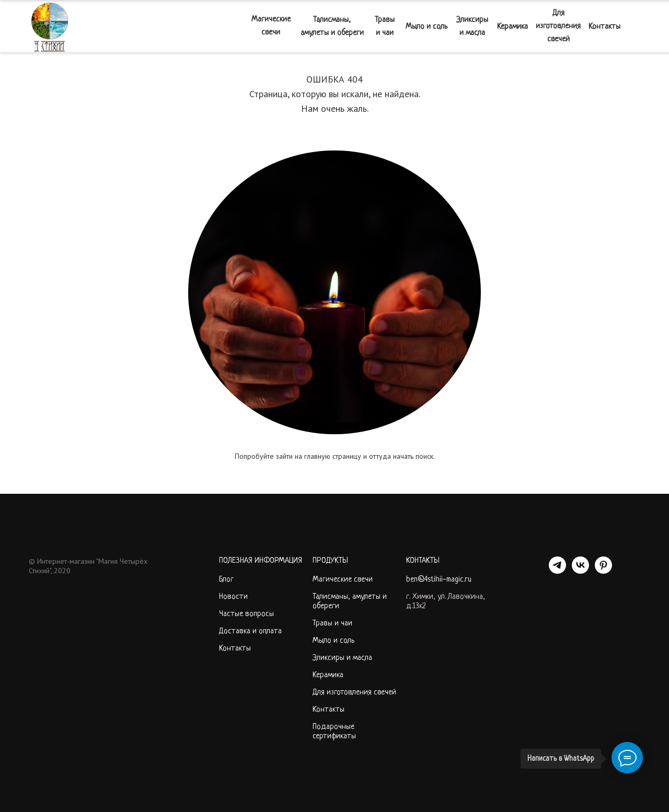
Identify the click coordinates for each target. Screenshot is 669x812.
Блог (226, 580)
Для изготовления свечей (558, 26)
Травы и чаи (385, 27)
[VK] (580, 571)
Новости (233, 597)
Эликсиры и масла (472, 27)
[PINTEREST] (603, 571)
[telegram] (557, 571)
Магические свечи (271, 26)
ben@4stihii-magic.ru (439, 580)
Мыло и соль (426, 27)
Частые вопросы (246, 614)
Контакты (604, 27)
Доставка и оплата (250, 631)
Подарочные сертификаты (334, 732)
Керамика (512, 27)
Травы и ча (330, 624)
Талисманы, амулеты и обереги (332, 27)
